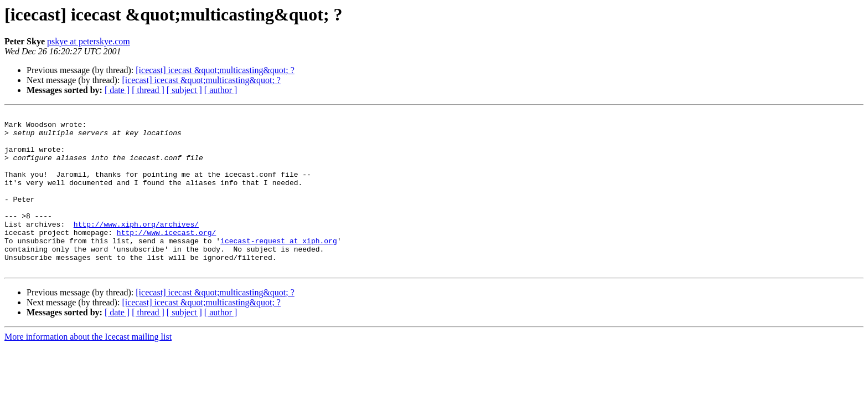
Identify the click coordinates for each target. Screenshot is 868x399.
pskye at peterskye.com (89, 41)
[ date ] (117, 90)
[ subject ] (184, 90)
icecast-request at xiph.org (279, 267)
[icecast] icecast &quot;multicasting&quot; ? (215, 70)
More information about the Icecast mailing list (88, 368)
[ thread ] (148, 90)
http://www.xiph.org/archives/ (136, 247)
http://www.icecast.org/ (166, 257)
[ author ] (221, 90)
